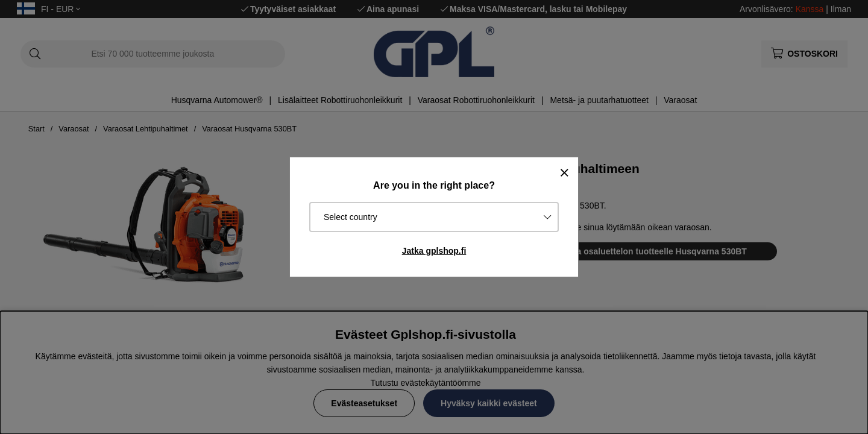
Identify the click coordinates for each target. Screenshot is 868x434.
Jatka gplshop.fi (434, 251)
